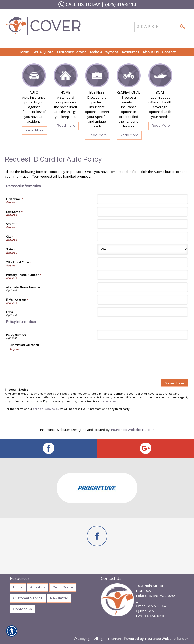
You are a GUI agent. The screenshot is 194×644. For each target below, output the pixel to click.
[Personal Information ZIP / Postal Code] (142, 262)
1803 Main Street (150, 586)
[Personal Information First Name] (142, 199)
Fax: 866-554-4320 (150, 616)
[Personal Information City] (142, 236)
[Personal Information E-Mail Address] (142, 300)
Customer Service (28, 598)
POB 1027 (144, 591)
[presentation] (48, 361)
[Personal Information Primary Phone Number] (142, 275)
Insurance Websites (55, 430)
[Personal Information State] (142, 249)
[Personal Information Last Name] (142, 212)
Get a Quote (63, 587)
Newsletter (59, 598)
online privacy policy (46, 409)
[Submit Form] (174, 383)
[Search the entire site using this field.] (157, 26)
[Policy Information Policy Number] (142, 335)
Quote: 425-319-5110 (152, 611)
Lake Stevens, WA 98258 (156, 596)
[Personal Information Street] (142, 224)
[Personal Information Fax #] (142, 312)
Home (18, 587)
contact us (110, 401)
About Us (38, 587)
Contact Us (22, 609)
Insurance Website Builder (132, 430)
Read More (34, 130)
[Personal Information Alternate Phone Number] (142, 287)
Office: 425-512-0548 (152, 606)
